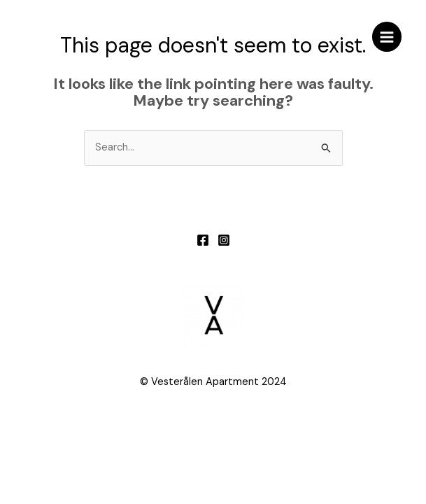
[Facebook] (203, 240)
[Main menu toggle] (387, 36)
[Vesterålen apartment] (45, 37)
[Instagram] (224, 240)
